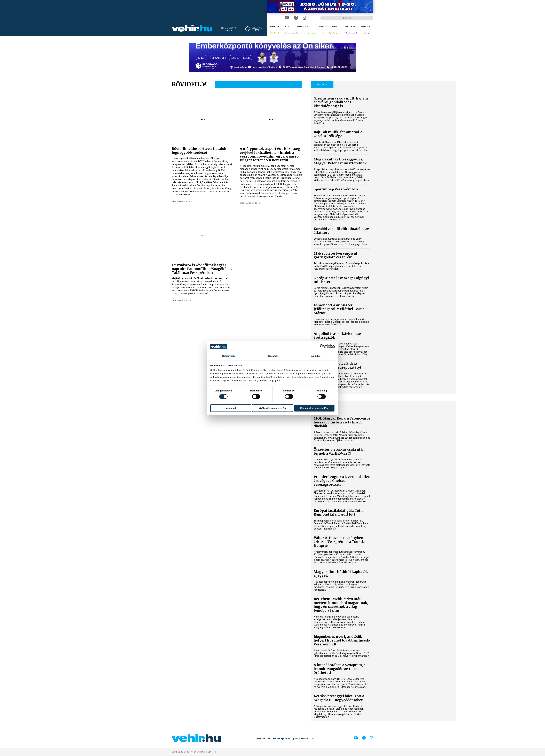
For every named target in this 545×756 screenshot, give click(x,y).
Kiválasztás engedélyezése (272, 408)
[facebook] (296, 18)
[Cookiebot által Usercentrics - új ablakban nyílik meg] (322, 346)
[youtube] (287, 18)
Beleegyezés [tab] (229, 356)
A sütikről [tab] (316, 356)
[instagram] (305, 18)
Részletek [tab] (272, 356)
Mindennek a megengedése (314, 408)
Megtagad (231, 408)
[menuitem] (274, 26)
